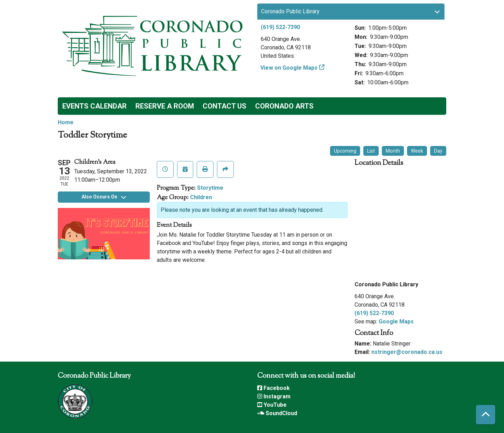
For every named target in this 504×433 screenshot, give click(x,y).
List (371, 151)
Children (201, 197)
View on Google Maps (289, 68)
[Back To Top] (486, 415)
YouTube (272, 405)
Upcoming (345, 151)
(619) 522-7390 (280, 27)
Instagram (274, 396)
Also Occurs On (104, 197)
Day (438, 151)
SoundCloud (277, 413)
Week (417, 151)
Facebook (274, 388)
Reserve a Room (165, 106)
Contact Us (225, 106)
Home (66, 122)
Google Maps (396, 322)
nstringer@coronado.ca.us (407, 352)
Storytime (210, 188)
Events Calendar (94, 106)
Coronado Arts (284, 106)
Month (393, 151)
